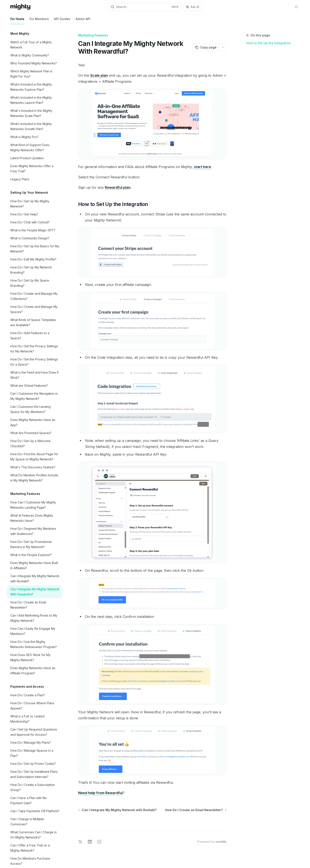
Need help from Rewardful (100, 793)
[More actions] (223, 47)
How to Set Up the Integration (269, 43)
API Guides (62, 21)
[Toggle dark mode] (296, 7)
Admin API (83, 21)
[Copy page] (206, 47)
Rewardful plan (118, 187)
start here (202, 167)
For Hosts (17, 21)
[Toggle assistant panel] (193, 7)
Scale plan (99, 75)
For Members (39, 21)
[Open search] (144, 7)
